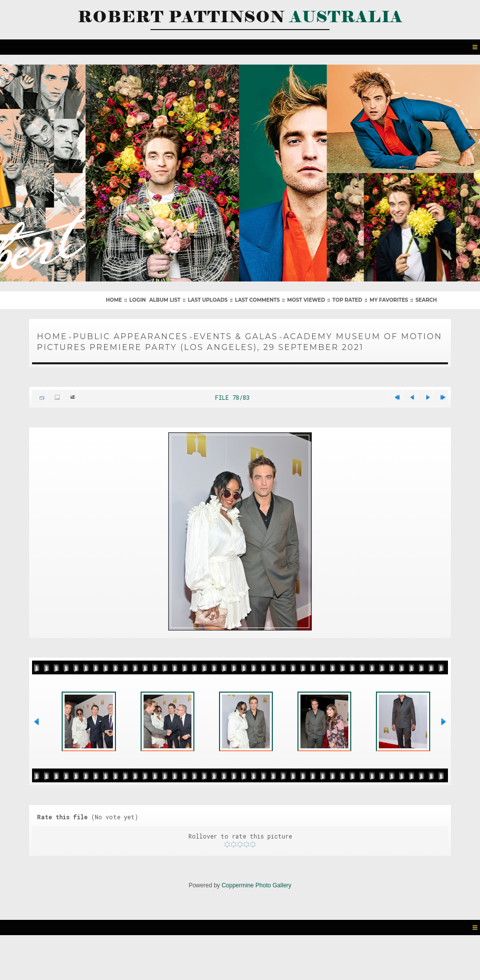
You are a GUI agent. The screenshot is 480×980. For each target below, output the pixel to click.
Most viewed (306, 300)
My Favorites (389, 300)
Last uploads (208, 300)
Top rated (347, 300)
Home (114, 300)
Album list (165, 300)
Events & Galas (236, 336)
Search (426, 300)
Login (137, 300)
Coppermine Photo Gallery (256, 885)
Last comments (257, 300)
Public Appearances (130, 336)
